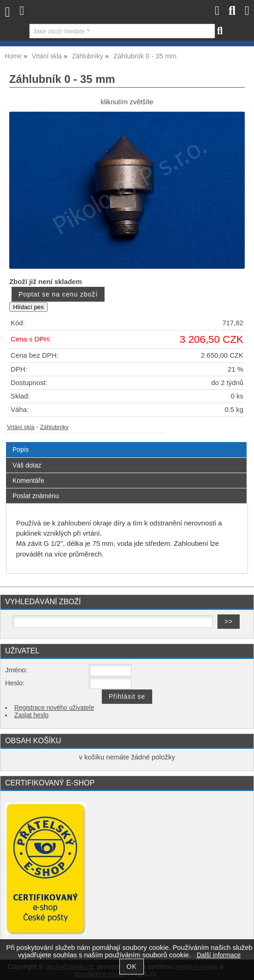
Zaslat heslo (31, 715)
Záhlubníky (55, 427)
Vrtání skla (21, 427)
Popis (21, 449)
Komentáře (28, 481)
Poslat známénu (36, 496)
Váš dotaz (27, 465)
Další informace (219, 955)
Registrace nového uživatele (54, 708)
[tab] (126, 442)
